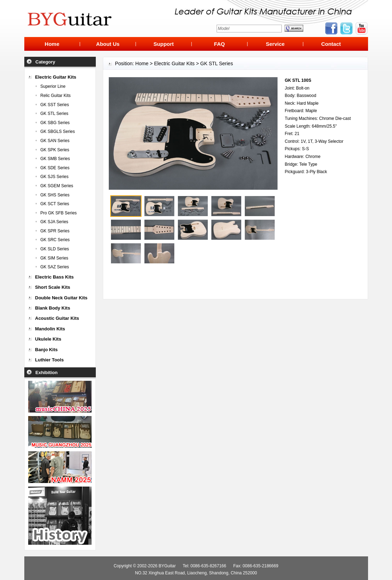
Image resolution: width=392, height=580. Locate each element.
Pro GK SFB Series (59, 213)
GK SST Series (55, 105)
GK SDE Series (55, 168)
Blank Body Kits (53, 308)
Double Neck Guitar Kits (61, 298)
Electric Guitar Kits (56, 77)
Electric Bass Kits (55, 277)
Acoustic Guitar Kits (57, 318)
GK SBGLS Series (58, 132)
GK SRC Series (55, 240)
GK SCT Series (55, 204)
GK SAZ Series (55, 267)
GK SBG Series (55, 123)
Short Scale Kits (53, 287)
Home (142, 63)
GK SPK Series (55, 150)
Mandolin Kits (50, 329)
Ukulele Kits (48, 339)
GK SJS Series (55, 177)
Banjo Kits (46, 350)
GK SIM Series (54, 258)
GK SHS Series (55, 195)
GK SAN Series (55, 141)
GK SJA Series (54, 222)
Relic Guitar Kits (56, 96)
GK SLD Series (55, 249)
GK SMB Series (55, 159)
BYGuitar (167, 566)
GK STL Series (55, 114)
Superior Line (53, 86)
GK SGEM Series (57, 186)
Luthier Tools (49, 360)
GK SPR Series (55, 231)
